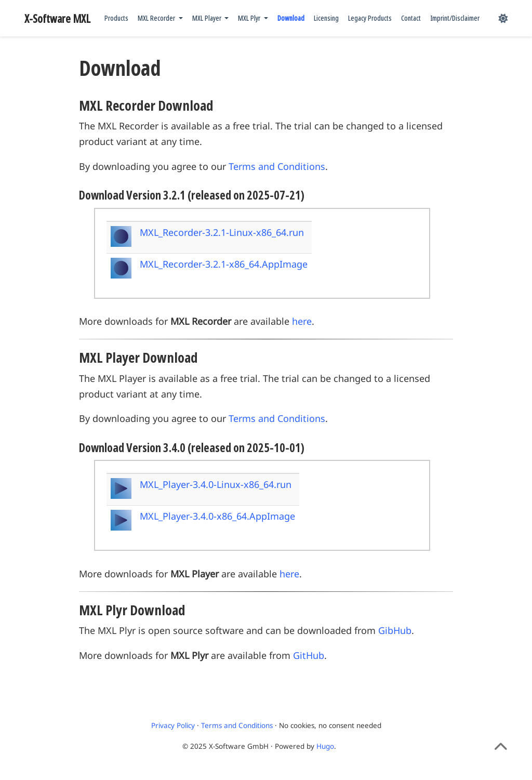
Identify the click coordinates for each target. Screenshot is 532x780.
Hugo (325, 746)
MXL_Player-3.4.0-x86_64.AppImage (217, 516)
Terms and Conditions (277, 166)
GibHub (395, 630)
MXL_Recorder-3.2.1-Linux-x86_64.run (222, 232)
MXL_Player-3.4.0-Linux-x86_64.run (216, 484)
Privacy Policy (173, 725)
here (302, 321)
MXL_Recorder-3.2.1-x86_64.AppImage (224, 264)
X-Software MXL (57, 18)
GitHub (309, 655)
